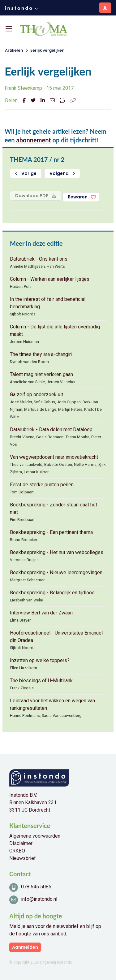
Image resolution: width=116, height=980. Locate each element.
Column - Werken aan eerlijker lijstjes (50, 279)
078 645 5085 (36, 887)
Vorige (26, 173)
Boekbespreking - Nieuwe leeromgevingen (56, 572)
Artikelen (14, 50)
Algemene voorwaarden (35, 836)
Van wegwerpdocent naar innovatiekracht (54, 457)
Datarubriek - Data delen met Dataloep (51, 429)
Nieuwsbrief (23, 858)
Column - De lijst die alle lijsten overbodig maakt (55, 330)
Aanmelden (25, 947)
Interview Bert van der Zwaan (41, 613)
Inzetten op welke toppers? (40, 660)
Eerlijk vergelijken (47, 50)
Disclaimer (21, 843)
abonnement (34, 140)
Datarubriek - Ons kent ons (39, 259)
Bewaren (78, 197)
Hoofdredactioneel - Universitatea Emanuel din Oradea (56, 637)
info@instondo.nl (39, 899)
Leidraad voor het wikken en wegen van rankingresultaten (52, 704)
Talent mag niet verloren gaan (41, 374)
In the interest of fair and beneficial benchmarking (48, 303)
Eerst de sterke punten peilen (42, 485)
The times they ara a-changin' (41, 354)
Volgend (62, 173)
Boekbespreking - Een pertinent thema (51, 532)
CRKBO (17, 851)
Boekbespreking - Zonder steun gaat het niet (54, 508)
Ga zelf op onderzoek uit (37, 395)
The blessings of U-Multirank (41, 681)
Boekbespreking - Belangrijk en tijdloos (52, 593)
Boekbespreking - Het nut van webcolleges (57, 552)
